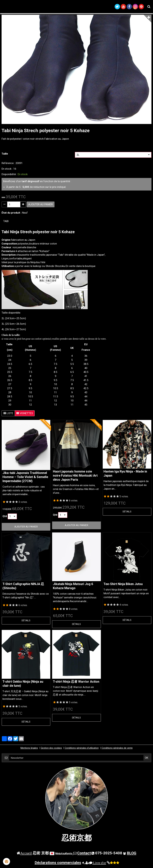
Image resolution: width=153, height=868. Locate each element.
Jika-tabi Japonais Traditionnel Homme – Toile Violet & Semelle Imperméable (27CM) (25, 478)
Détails (127, 513)
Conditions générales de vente (117, 749)
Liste (8, 414)
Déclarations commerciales (58, 864)
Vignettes (25, 414)
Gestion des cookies (51, 749)
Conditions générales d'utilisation (82, 749)
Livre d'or (98, 864)
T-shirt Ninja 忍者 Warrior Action (76, 683)
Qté (5, 517)
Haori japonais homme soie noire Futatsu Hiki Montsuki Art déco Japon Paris (75, 477)
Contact (84, 854)
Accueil (26, 854)
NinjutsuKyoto (64, 855)
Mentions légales (29, 749)
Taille (5, 155)
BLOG (132, 854)
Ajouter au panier (41, 205)
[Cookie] (7, 861)
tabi (6, 222)
